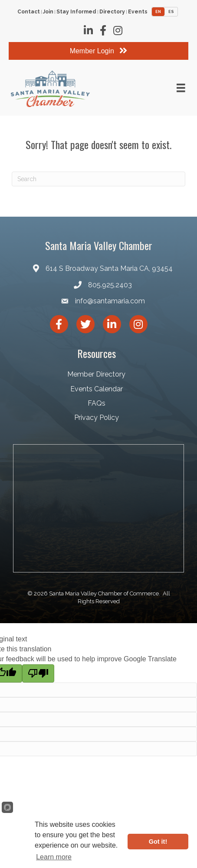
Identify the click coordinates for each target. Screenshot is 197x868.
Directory (112, 12)
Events (138, 12)
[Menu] (181, 88)
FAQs (97, 403)
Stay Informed (76, 12)
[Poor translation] (38, 673)
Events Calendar (97, 389)
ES (171, 12)
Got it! (158, 842)
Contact (29, 12)
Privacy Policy (97, 418)
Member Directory (96, 374)
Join (48, 12)
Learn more (54, 857)
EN (158, 12)
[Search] (98, 179)
